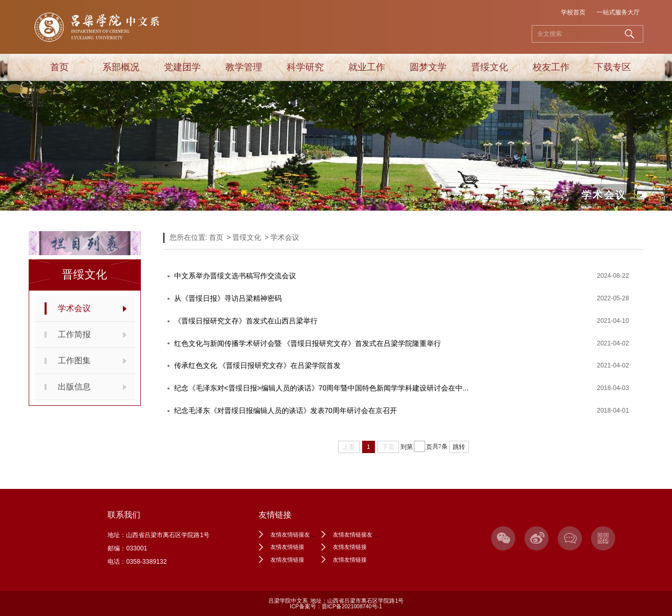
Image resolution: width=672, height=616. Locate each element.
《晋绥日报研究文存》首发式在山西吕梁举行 (246, 321)
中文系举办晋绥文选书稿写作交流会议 (235, 276)
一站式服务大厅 (618, 12)
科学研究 (305, 67)
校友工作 (551, 67)
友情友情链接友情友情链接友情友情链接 (384, 535)
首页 (59, 67)
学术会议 (74, 308)
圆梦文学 (428, 67)
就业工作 (367, 67)
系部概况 (121, 67)
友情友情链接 (287, 547)
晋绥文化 (490, 67)
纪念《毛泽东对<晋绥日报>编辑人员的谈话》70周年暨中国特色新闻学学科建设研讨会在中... (322, 388)
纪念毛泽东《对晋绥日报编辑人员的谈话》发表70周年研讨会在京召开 (286, 410)
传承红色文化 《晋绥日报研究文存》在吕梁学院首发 (258, 365)
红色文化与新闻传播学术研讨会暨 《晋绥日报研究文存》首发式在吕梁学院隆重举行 (308, 343)
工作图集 (74, 361)
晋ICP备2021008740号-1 (352, 606)
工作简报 (74, 334)
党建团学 (182, 67)
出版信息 (74, 387)
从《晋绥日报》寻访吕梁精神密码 (228, 298)
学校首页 (573, 12)
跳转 (459, 447)
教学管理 (244, 67)
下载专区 (613, 67)
